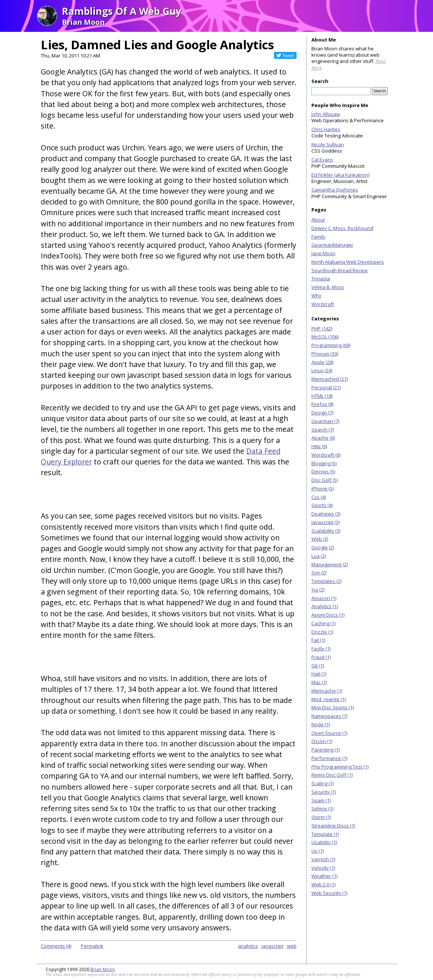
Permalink (92, 946)
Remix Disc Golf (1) (332, 775)
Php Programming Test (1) (340, 767)
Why (316, 296)
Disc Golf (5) (325, 480)
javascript (272, 946)
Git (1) (318, 666)
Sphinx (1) (322, 809)
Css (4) (319, 497)
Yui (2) (318, 590)
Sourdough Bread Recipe (340, 270)
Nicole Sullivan (328, 144)
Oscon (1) (322, 741)
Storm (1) (321, 817)
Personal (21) (326, 387)
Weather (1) (324, 876)
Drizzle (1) (322, 632)
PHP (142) (322, 329)
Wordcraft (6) (326, 455)
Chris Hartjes (326, 129)
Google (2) (323, 547)
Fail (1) (318, 640)
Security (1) (324, 792)
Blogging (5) (324, 463)
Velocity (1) (323, 868)
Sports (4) (322, 505)
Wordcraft (323, 304)
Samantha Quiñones (335, 190)
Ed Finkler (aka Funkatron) (340, 175)
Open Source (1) (329, 733)
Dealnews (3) (326, 514)
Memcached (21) (330, 379)
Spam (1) (321, 800)
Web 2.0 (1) (323, 884)
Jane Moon (323, 253)
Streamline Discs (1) (333, 826)
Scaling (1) (323, 783)
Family (318, 237)
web (292, 946)
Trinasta (321, 279)
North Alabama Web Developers (348, 262)
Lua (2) (319, 556)
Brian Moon (103, 969)
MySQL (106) (325, 337)
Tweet (288, 55)
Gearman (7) (325, 421)
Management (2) (330, 564)
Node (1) (321, 724)
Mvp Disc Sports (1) (333, 707)
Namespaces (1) (329, 716)
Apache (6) (323, 438)
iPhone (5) (323, 489)
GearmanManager (332, 245)
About (318, 220)
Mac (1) (319, 682)
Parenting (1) (325, 750)
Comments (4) (56, 946)
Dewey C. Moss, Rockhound (342, 228)
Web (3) (320, 539)
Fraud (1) (321, 657)
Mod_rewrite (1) (329, 699)
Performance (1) (329, 758)
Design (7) (322, 413)
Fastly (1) (321, 649)
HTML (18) (322, 396)
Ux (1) (318, 851)
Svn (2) (319, 573)
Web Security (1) (329, 893)
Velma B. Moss (328, 287)
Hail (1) (319, 674)
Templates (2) (326, 581)
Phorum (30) (325, 354)
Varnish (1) (323, 859)
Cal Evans (322, 160)
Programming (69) (331, 345)
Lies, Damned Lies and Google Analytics (157, 45)
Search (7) (323, 430)
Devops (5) (323, 471)
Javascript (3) (325, 522)
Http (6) (319, 446)
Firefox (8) (322, 404)
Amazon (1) (324, 598)
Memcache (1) (327, 691)
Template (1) (325, 834)
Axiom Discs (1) (328, 615)
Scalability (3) (326, 531)
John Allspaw (326, 114)
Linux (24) (322, 370)
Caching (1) (323, 623)
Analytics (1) (325, 606)
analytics (248, 946)
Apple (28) (322, 362)
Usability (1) (324, 842)
